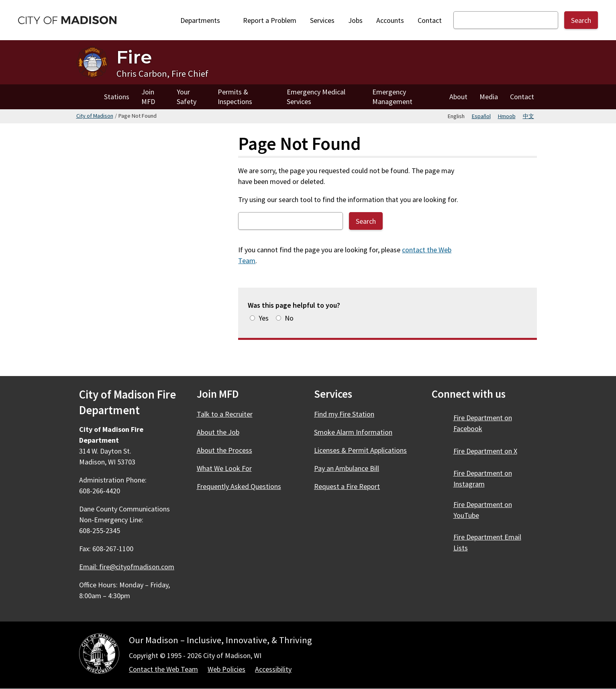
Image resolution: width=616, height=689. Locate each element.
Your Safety (187, 97)
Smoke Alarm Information (353, 432)
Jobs (355, 20)
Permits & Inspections (235, 97)
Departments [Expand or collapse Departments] (205, 20)
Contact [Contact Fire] (522, 97)
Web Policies (226, 669)
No (289, 318)
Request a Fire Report (347, 486)
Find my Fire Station (344, 414)
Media (489, 97)
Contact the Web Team (163, 669)
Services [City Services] (322, 20)
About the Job (218, 432)
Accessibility (273, 669)
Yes (264, 318)
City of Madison (95, 116)
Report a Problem (270, 20)
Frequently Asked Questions (239, 486)
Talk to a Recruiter (225, 414)
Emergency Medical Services (316, 97)
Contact (430, 20)
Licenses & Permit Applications (360, 450)
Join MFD (148, 97)
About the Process (224, 450)
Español (481, 116)
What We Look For (224, 468)
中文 (528, 116)
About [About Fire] (458, 97)
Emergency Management (392, 97)
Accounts (390, 20)
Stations (117, 97)
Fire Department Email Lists (487, 542)
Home (87, 97)
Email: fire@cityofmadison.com (127, 567)
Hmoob (507, 116)
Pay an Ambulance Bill (347, 468)
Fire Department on (483, 423)
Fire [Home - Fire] (134, 57)
